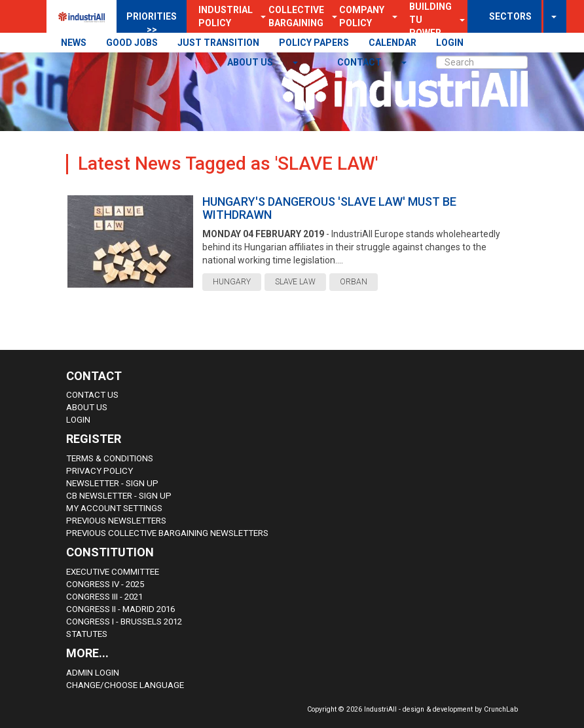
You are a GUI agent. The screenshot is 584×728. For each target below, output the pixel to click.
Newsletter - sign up (112, 483)
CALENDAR (392, 43)
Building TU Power (430, 20)
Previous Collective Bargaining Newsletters (167, 533)
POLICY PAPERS (314, 43)
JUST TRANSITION (218, 43)
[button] (391, 16)
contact (360, 62)
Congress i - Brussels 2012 (124, 622)
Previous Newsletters (116, 521)
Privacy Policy (100, 471)
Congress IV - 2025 (105, 584)
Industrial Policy (226, 16)
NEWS (74, 43)
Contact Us (92, 395)
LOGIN (450, 43)
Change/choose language (125, 685)
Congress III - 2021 (104, 597)
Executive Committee (113, 572)
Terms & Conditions (110, 458)
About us (251, 62)
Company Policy (362, 16)
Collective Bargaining (296, 16)
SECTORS (510, 16)
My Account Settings (114, 508)
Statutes (87, 634)
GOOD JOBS (132, 43)
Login (78, 420)
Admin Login (93, 673)
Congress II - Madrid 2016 (120, 609)
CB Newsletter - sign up (119, 496)
